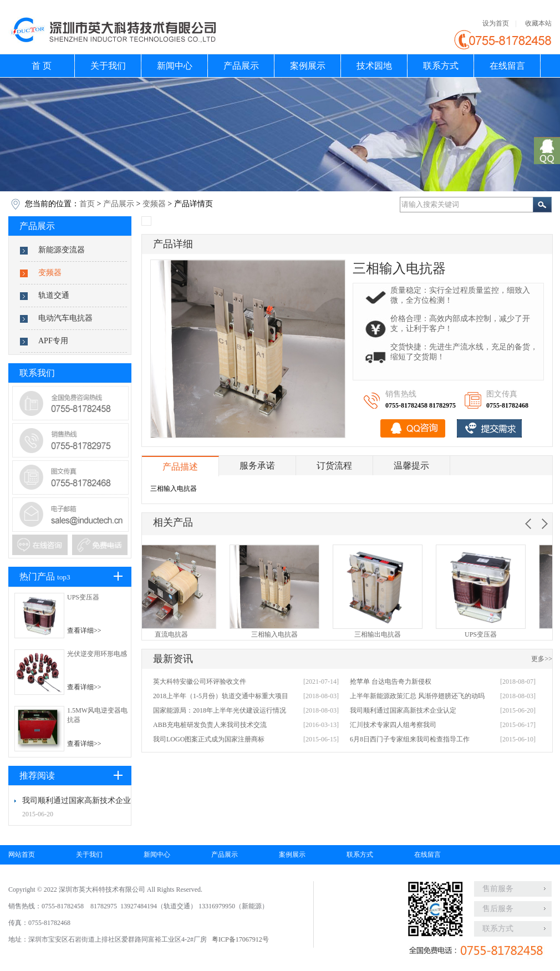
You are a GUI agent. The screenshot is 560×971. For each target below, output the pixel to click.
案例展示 (308, 66)
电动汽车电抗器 (65, 318)
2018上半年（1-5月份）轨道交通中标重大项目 (221, 696)
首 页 (42, 66)
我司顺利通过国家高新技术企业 (77, 800)
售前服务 (498, 889)
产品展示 (241, 66)
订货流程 (334, 466)
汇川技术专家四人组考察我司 (393, 725)
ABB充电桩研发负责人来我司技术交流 (210, 725)
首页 (87, 204)
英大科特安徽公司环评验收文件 (200, 682)
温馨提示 (411, 466)
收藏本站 (538, 23)
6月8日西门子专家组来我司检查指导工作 (410, 739)
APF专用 (53, 341)
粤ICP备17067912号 (240, 939)
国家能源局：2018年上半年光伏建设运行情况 (220, 710)
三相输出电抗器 (400, 634)
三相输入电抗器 (297, 634)
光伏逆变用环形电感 (97, 654)
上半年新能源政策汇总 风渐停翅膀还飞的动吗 (417, 696)
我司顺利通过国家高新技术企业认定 (403, 710)
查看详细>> (84, 631)
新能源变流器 (62, 250)
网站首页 (22, 855)
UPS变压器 (83, 597)
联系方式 (441, 66)
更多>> (542, 659)
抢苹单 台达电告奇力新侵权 (391, 682)
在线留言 (507, 66)
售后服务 (498, 909)
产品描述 (180, 467)
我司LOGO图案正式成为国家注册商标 (209, 739)
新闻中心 (175, 66)
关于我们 (108, 66)
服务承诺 (257, 466)
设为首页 (496, 23)
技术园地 (374, 66)
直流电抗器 (194, 634)
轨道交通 (54, 295)
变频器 (154, 204)
